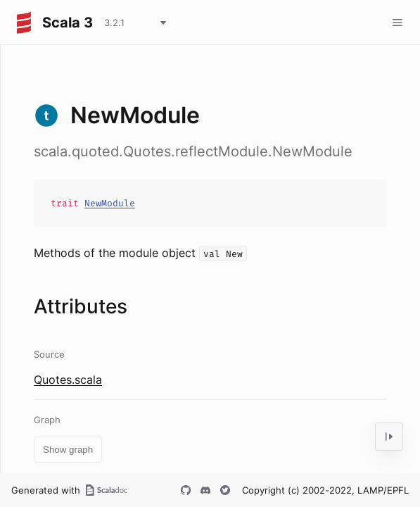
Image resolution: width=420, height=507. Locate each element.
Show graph (68, 450)
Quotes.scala (68, 380)
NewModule (110, 203)
